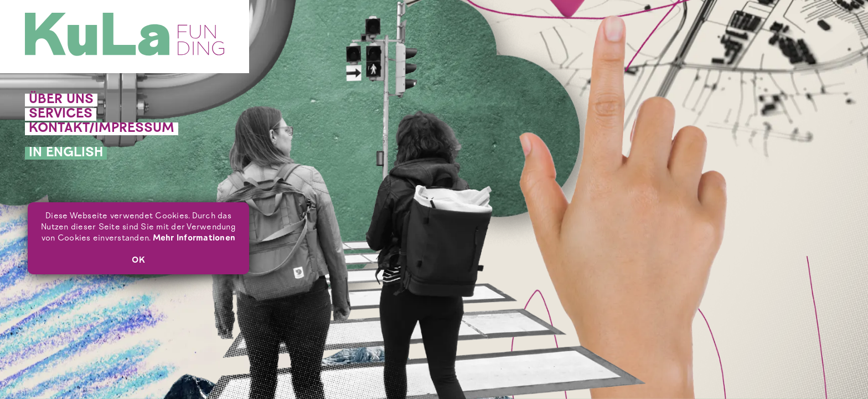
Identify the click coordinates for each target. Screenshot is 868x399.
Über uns (61, 100)
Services (61, 114)
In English (66, 153)
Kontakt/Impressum (102, 129)
